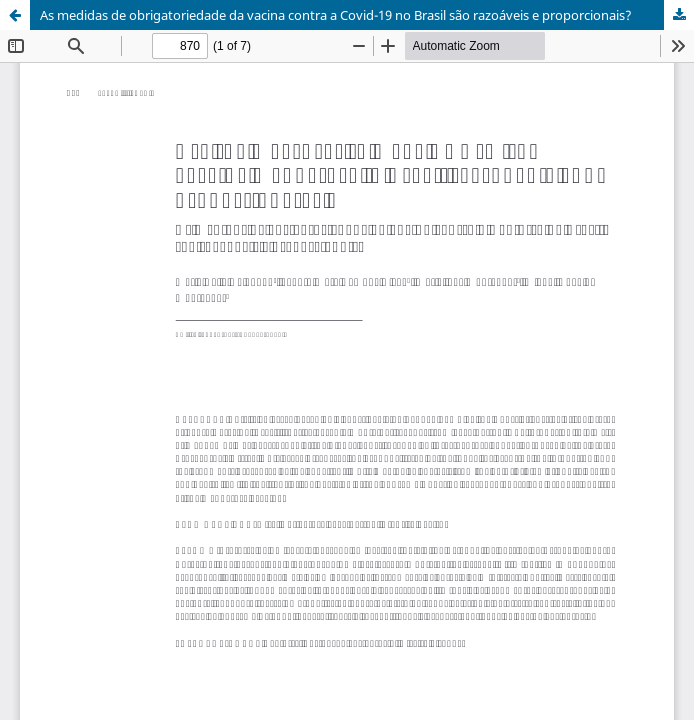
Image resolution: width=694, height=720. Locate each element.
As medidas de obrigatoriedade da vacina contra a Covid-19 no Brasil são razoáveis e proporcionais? (336, 15)
